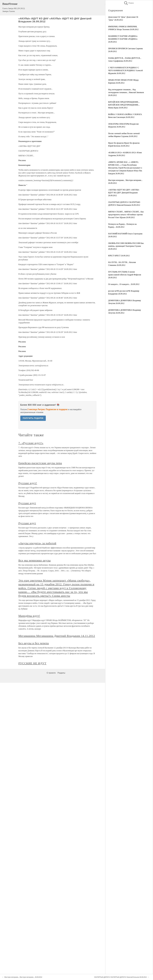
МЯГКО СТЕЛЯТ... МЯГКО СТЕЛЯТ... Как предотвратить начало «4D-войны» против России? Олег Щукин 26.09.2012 (126, 215)
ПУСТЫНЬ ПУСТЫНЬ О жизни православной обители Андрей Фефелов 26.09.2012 (125, 275)
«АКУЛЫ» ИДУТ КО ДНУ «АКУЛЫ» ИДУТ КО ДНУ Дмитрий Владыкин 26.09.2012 (124, 193)
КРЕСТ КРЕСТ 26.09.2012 (119, 256)
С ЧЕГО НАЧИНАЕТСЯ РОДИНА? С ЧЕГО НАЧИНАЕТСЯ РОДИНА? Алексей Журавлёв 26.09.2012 (125, 70)
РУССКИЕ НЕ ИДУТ (32, 663)
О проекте (51, 673)
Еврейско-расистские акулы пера (40, 463)
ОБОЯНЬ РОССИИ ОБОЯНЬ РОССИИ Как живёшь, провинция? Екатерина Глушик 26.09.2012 (126, 246)
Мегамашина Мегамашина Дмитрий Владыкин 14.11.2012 (57, 636)
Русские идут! (28, 483)
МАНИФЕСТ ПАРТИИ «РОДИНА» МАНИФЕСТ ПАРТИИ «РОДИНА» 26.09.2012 (123, 39)
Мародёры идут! (29, 616)
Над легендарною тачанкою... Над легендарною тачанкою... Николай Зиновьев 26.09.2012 (126, 92)
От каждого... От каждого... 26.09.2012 (124, 284)
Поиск (129, 3)
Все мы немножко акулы (35, 560)
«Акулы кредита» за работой (37, 543)
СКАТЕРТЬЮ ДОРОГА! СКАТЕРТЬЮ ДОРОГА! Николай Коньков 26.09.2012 (120, 977)
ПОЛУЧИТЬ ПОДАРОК (33, 418)
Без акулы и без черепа (34, 643)
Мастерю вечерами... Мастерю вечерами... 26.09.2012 (23, 977)
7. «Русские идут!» (31, 443)
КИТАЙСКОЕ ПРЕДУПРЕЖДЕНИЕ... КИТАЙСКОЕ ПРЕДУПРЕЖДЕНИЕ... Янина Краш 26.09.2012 (124, 105)
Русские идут (27, 503)
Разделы (61, 673)
